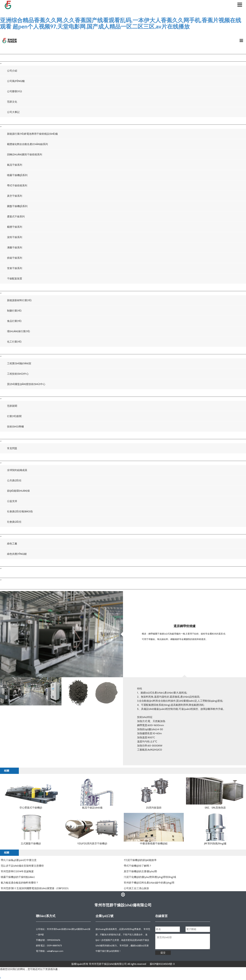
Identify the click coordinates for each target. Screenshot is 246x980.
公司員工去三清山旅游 (136, 888)
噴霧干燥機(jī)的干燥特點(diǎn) (18, 877)
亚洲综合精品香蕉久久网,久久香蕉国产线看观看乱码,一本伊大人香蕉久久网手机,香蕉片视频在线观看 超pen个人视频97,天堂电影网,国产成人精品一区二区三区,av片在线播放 (121, 23)
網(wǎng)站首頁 (12, 50)
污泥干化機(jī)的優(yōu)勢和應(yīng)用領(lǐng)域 (150, 877)
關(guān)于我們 (12, 58)
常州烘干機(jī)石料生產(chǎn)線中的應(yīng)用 (149, 883)
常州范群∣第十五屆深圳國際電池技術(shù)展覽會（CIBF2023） (35, 888)
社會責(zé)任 (10, 457)
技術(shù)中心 (11, 350)
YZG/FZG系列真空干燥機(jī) (92, 844)
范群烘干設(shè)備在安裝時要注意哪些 (22, 866)
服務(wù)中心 (10, 435)
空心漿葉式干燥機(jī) (31, 808)
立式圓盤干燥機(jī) (31, 844)
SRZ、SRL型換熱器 (215, 808)
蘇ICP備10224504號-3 (162, 964)
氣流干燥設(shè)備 (92, 808)
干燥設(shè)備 (11, 121)
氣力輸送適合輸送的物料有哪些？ (20, 883)
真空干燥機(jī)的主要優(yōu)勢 (140, 871)
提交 (163, 953)
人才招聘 (7, 563)
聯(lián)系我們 (11, 574)
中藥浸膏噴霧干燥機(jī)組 (154, 844)
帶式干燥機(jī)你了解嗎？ (138, 866)
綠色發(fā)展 (10, 531)
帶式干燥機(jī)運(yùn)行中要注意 (19, 860)
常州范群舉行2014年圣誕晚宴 (17, 871)
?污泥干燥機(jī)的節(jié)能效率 (140, 860)
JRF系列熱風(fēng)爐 (215, 844)
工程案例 (7, 287)
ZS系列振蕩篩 (154, 808)
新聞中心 (7, 393)
